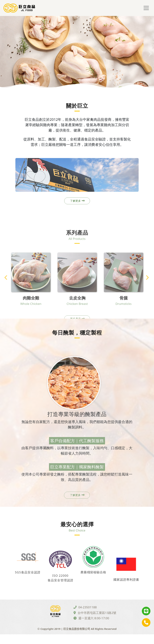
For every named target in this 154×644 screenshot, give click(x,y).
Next (150, 53)
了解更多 (78, 203)
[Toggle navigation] (146, 8)
